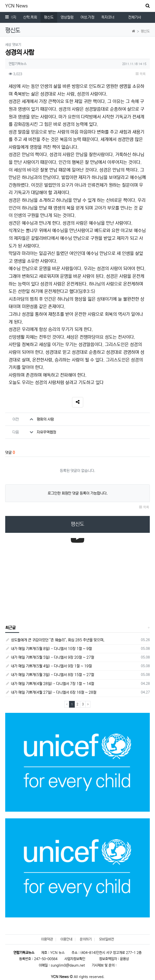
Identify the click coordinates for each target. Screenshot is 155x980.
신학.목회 (30, 17)
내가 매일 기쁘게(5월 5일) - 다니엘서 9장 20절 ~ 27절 (50, 657)
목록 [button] (141, 74)
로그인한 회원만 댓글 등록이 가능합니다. (78, 493)
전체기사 (135, 17)
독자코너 (108, 17)
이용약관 (47, 939)
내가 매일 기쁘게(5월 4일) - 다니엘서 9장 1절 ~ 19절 (49, 666)
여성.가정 (87, 17)
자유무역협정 (46, 432)
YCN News (17, 6)
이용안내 (66, 939)
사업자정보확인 (75, 959)
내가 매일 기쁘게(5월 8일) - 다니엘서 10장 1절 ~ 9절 (49, 649)
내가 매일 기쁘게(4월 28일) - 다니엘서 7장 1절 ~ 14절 (50, 684)
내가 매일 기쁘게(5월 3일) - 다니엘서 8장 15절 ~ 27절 (50, 675)
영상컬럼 (67, 17)
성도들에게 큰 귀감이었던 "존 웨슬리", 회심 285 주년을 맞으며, (55, 640)
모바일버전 (107, 939)
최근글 (10, 628)
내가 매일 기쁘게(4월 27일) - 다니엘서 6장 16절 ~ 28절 (51, 692)
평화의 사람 (45, 419)
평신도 (49, 17)
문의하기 (86, 939)
